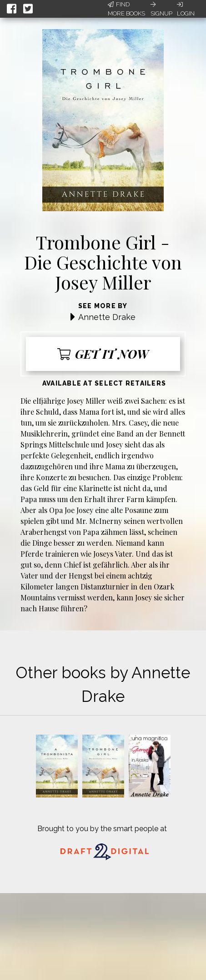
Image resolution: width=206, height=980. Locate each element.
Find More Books (126, 9)
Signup (161, 9)
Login (186, 9)
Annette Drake (107, 317)
